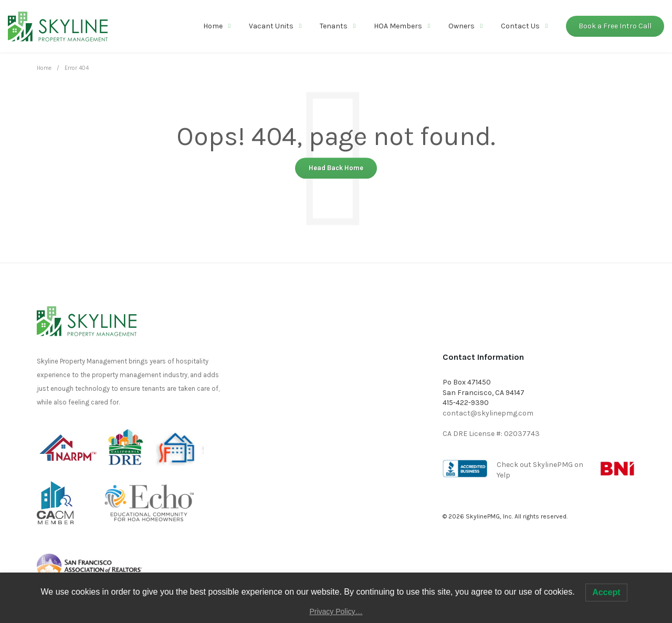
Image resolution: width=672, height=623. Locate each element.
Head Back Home (336, 168)
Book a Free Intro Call (615, 26)
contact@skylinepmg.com (488, 413)
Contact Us (520, 26)
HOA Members (398, 26)
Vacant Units (271, 26)
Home (213, 26)
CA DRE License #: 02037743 (491, 434)
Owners (461, 26)
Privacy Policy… (336, 611)
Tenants (334, 26)
